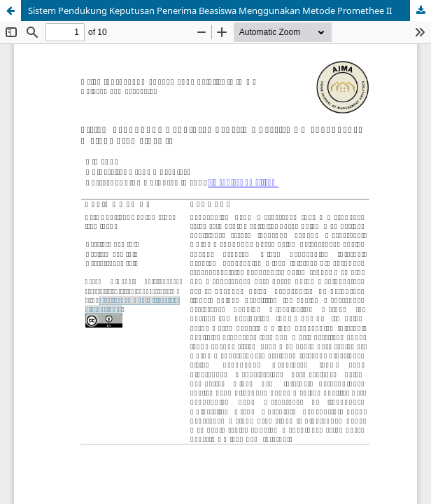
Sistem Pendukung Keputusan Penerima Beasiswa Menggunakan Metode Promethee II (210, 10)
